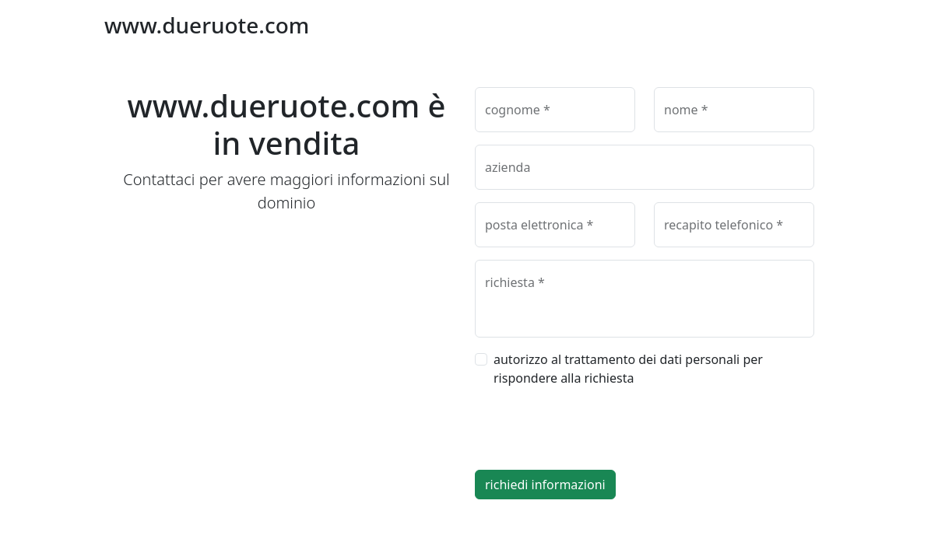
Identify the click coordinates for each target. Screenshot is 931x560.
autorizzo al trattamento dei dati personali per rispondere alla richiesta (628, 369)
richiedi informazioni (545, 485)
